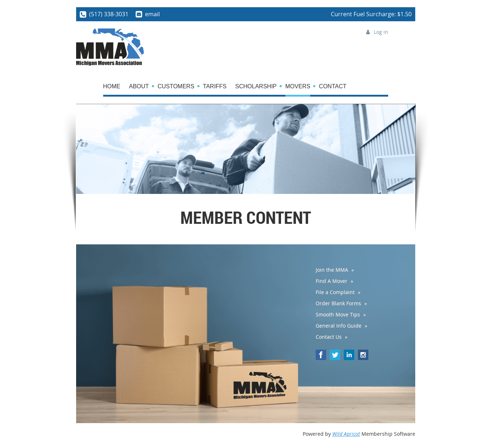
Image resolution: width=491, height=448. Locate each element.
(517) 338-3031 (109, 14)
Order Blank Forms (338, 303)
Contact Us (329, 337)
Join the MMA (332, 270)
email (152, 14)
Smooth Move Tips (338, 314)
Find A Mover (332, 281)
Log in (381, 32)
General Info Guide (339, 326)
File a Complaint (335, 292)
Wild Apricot (346, 434)
